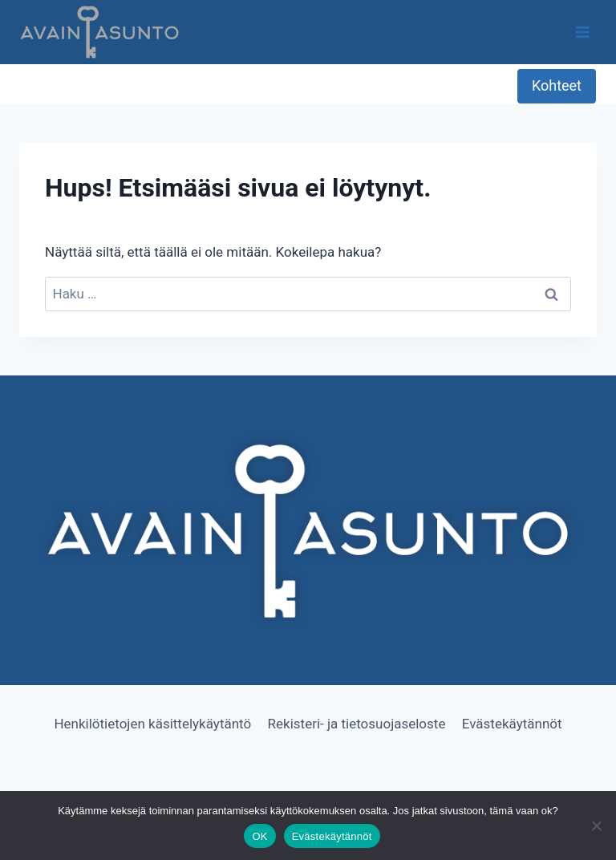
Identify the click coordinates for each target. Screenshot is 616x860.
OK (259, 836)
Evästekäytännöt (512, 724)
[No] (596, 826)
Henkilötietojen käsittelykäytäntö (152, 724)
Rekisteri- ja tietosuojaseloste (357, 724)
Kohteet (557, 85)
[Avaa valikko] (582, 32)
